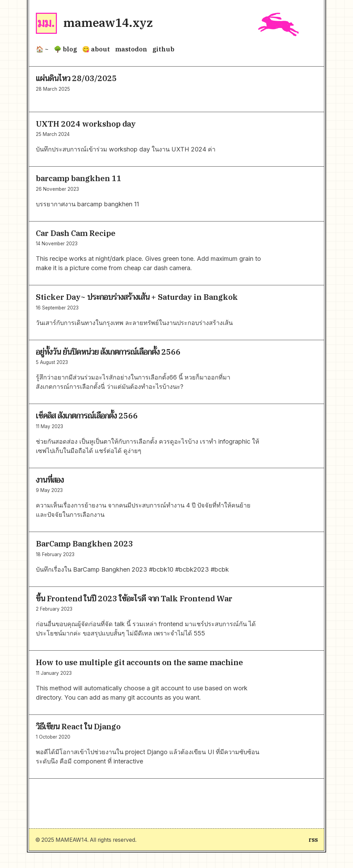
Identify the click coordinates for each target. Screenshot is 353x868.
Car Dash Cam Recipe (76, 233)
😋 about (96, 49)
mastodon (131, 49)
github (163, 49)
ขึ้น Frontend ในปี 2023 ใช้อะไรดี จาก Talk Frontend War (134, 598)
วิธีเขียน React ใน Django (78, 726)
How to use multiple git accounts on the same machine (139, 662)
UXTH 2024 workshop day (86, 124)
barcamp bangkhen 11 (79, 178)
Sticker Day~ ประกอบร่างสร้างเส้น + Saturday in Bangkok (137, 297)
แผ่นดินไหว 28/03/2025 (76, 78)
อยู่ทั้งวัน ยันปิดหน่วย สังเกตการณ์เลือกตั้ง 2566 (108, 352)
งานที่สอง (50, 480)
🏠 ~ (42, 49)
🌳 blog (65, 49)
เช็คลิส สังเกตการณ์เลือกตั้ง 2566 (87, 416)
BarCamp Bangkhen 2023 (84, 544)
